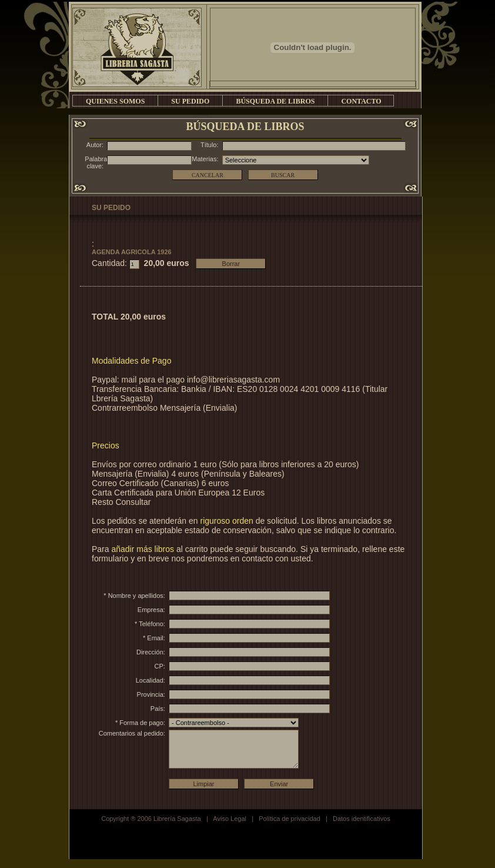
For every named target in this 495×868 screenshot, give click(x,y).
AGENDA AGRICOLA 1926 (132, 252)
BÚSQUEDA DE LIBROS (275, 101)
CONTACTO (361, 101)
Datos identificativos (362, 827)
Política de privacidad (290, 827)
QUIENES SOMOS (115, 101)
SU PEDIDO (190, 101)
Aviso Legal (230, 827)
